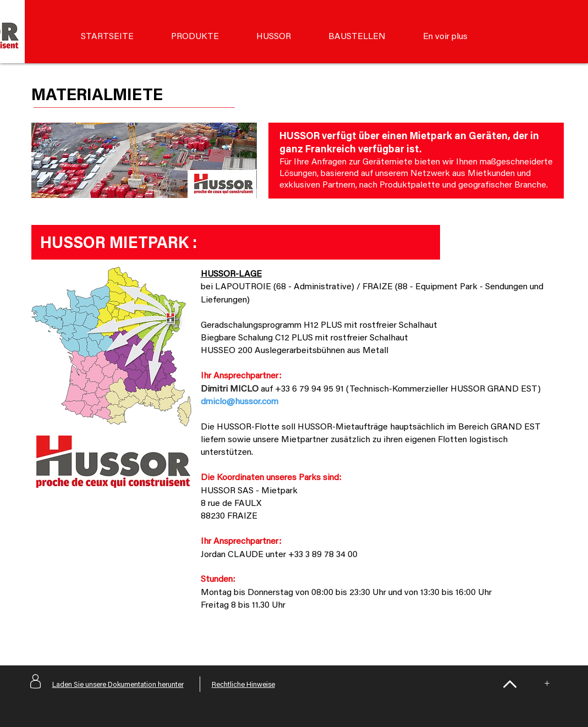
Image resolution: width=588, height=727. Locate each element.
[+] (547, 684)
